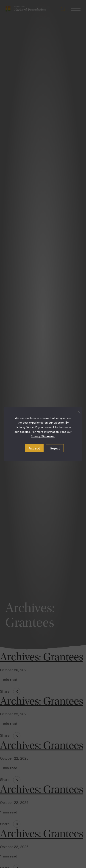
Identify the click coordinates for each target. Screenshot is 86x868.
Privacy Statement (43, 436)
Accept (34, 448)
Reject (55, 448)
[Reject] (77, 412)
